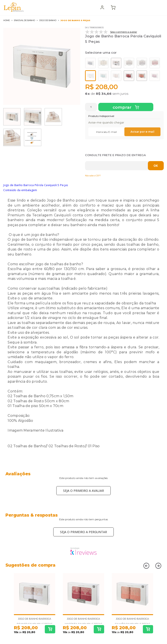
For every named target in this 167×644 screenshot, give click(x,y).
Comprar (123, 107)
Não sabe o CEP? (93, 176)
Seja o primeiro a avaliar (83, 491)
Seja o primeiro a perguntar (83, 532)
